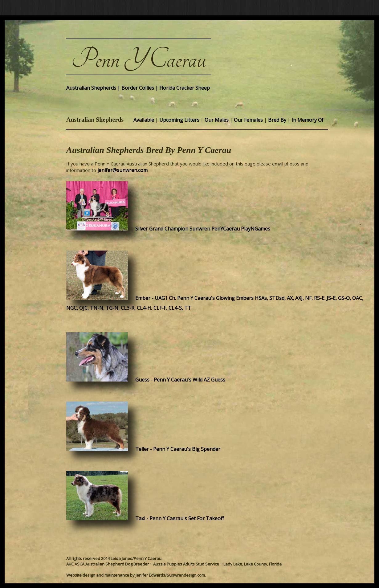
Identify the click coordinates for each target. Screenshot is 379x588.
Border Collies (138, 88)
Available (144, 120)
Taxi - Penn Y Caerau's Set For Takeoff (177, 518)
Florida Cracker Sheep (185, 88)
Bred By (277, 120)
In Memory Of (308, 120)
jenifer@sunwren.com (122, 170)
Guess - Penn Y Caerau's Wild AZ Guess (177, 380)
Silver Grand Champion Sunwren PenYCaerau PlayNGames (200, 229)
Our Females (248, 120)
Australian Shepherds (91, 88)
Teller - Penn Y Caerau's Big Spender (175, 449)
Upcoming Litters (179, 120)
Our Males (217, 120)
